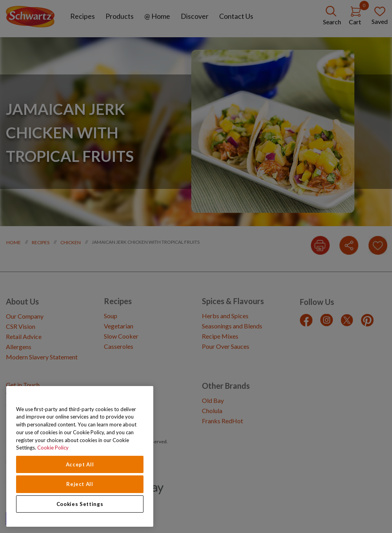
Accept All (80, 464)
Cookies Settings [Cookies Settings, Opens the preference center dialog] (80, 504)
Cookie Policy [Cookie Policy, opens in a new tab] (53, 448)
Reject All (80, 484)
